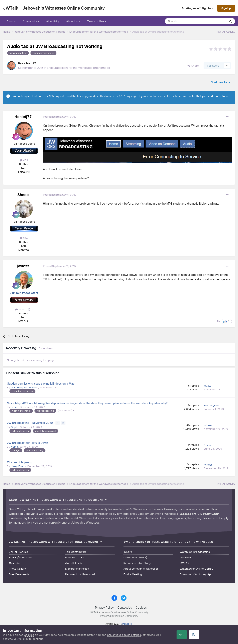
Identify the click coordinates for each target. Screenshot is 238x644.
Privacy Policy (104, 607)
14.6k (20, 309)
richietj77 (29, 63)
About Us (73, 21)
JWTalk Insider (74, 563)
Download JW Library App (196, 574)
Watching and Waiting (25, 387)
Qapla (15, 427)
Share (193, 66)
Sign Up (226, 8)
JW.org (128, 551)
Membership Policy (77, 568)
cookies (29, 635)
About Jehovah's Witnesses (141, 568)
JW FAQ (185, 563)
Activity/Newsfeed (20, 557)
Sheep (23, 195)
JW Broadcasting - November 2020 (30, 423)
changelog (127, 624)
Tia (218, 321)
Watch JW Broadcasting (195, 551)
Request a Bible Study (137, 563)
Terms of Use (97, 21)
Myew (207, 386)
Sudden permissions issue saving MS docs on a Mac (41, 384)
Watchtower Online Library (196, 568)
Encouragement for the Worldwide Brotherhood (79, 68)
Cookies (141, 607)
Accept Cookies (187, 634)
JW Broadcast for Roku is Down (28, 442)
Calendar (15, 563)
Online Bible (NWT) (135, 557)
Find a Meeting (133, 574)
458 (24, 160)
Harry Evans (18, 466)
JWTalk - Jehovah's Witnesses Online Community (54, 8)
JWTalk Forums (19, 551)
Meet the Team (75, 557)
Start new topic (221, 82)
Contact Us (125, 607)
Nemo (14, 446)
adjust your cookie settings (124, 635)
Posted (59, 117)
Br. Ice (15, 407)
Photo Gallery (17, 568)
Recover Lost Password (80, 574)
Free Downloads (19, 574)
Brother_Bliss (212, 405)
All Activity (53, 21)
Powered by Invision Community (119, 616)
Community (31, 21)
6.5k (24, 238)
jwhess (23, 266)
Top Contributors (76, 551)
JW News (186, 557)
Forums (11, 21)
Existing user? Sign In (198, 8)
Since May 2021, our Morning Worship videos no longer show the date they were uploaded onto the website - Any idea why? (87, 403)
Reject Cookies (220, 634)
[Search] (185, 21)
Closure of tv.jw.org (19, 462)
